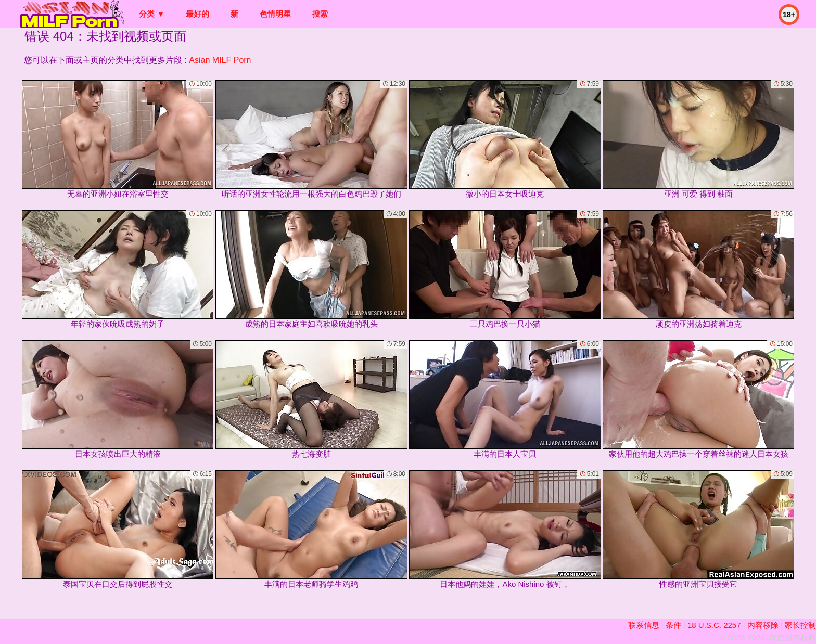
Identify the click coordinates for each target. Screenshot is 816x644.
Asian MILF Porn (220, 60)
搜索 (320, 14)
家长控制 (800, 625)
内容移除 (763, 625)
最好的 (197, 14)
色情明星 (275, 14)
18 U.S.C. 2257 (714, 625)
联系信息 (644, 625)
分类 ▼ (152, 14)
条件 (673, 625)
